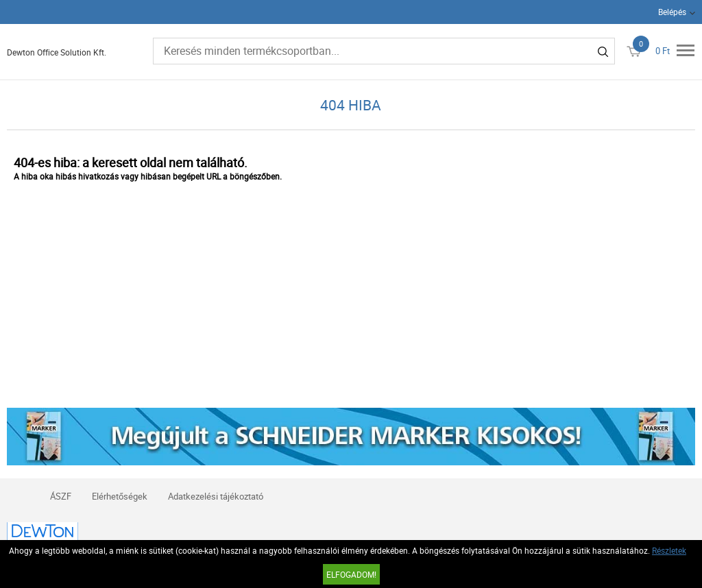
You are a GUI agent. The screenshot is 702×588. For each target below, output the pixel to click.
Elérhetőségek (120, 496)
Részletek (669, 550)
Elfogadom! (351, 574)
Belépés (672, 12)
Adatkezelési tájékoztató (216, 496)
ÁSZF (61, 496)
